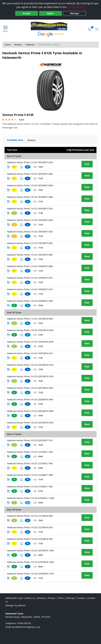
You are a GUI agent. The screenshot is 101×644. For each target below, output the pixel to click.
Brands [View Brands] (18, 45)
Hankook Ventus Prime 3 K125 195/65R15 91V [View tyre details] (30, 278)
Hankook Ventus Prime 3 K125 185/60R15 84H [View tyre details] (30, 185)
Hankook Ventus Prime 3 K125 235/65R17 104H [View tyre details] (31, 498)
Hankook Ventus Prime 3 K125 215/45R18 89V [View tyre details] (30, 516)
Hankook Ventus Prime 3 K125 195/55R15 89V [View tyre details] (30, 255)
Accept (27, 13)
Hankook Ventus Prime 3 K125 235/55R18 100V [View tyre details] (30, 550)
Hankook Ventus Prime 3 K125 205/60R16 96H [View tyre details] (30, 399)
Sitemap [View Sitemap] (70, 598)
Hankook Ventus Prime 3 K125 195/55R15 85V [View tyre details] (30, 243)
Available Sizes (15, 140)
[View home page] (50, 26)
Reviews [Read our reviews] (41, 598)
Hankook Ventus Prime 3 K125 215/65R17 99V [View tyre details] (30, 487)
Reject (50, 13)
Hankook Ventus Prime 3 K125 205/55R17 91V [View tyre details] (30, 440)
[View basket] (90, 29)
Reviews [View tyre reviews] (31, 140)
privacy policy (76, 7)
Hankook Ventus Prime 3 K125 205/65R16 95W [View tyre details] (30, 411)
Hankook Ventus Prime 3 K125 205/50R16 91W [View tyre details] (30, 365)
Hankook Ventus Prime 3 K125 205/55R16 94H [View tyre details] (30, 388)
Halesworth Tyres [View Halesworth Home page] (14, 598)
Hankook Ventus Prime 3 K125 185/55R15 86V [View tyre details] (30, 174)
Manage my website (15, 605)
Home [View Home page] (8, 45)
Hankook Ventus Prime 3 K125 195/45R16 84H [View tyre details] (30, 319)
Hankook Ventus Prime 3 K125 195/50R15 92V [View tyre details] (30, 232)
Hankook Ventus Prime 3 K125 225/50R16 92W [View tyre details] (30, 423)
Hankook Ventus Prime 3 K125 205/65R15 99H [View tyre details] (30, 301)
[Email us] (26, 627)
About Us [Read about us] (30, 598)
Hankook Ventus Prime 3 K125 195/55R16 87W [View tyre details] (30, 330)
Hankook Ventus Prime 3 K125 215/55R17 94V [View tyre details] (30, 452)
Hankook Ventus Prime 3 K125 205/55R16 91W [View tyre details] (30, 376)
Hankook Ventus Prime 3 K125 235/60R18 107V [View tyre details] (30, 574)
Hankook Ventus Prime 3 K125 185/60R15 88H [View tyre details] (30, 197)
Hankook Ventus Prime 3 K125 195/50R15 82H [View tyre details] (30, 220)
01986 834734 (24, 623)
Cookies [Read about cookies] (81, 598)
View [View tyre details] (87, 164)
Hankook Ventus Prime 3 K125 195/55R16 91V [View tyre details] (30, 353)
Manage (75, 13)
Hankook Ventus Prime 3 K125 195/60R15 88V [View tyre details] (30, 266)
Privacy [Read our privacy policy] (51, 598)
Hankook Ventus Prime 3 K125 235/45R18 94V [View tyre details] (30, 539)
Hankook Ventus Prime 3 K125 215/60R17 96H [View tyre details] (30, 475)
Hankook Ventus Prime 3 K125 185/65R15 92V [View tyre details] (30, 209)
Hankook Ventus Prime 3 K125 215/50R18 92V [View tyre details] (30, 527)
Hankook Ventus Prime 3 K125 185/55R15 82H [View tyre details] (30, 162)
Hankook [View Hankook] (30, 45)
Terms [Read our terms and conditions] (60, 598)
